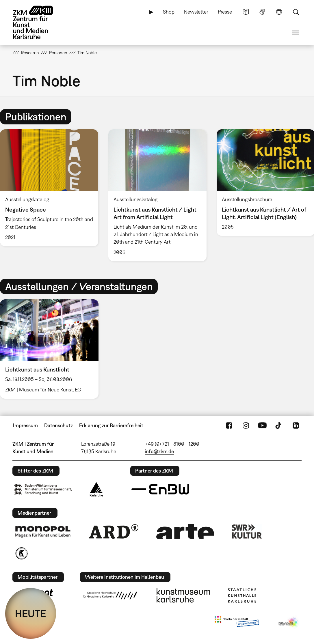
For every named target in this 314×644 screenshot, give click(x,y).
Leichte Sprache (246, 12)
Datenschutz (58, 425)
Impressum (25, 425)
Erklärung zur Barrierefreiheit (111, 425)
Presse (225, 12)
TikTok (279, 425)
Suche (296, 12)
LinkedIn (296, 425)
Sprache (279, 12)
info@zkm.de (159, 451)
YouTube (262, 425)
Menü (296, 33)
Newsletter (196, 12)
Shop (169, 12)
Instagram (246, 425)
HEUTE (31, 613)
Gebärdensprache (262, 12)
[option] (157, 195)
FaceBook (229, 425)
